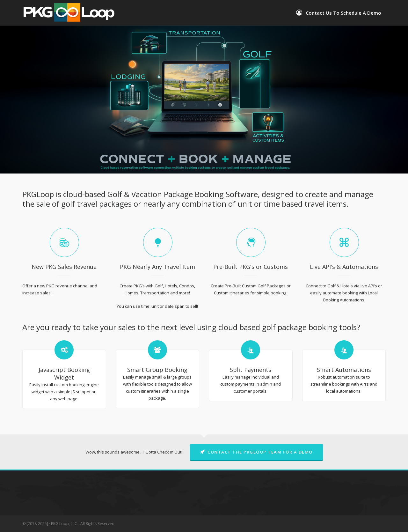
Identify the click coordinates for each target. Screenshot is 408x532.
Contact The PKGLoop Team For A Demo (256, 452)
